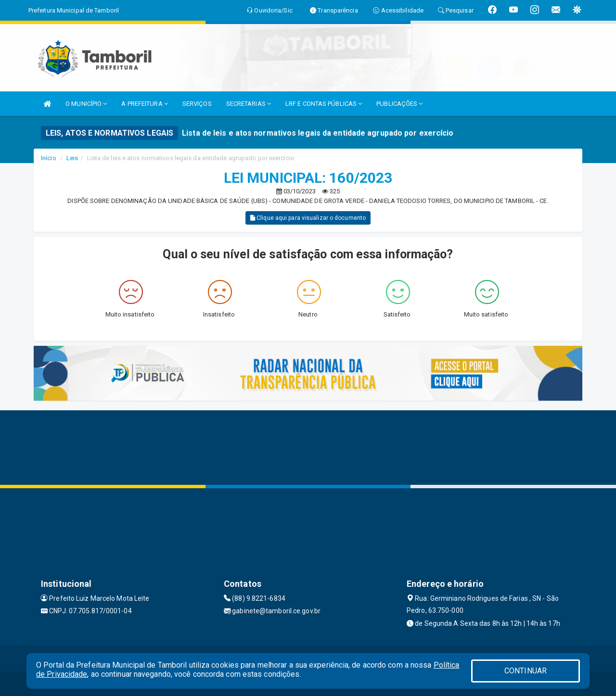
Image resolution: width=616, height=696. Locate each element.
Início (49, 158)
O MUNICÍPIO (86, 104)
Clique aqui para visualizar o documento (308, 218)
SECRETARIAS (249, 104)
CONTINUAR (526, 671)
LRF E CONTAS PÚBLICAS (324, 104)
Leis (72, 158)
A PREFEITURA (144, 104)
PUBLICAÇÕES (399, 104)
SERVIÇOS (197, 104)
